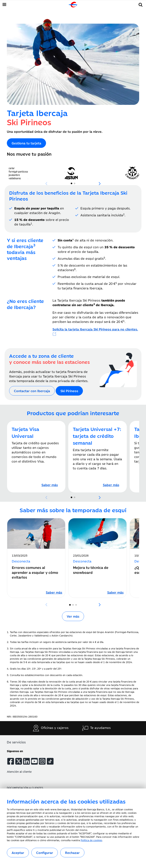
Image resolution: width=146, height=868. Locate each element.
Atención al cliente (19, 771)
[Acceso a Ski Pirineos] (95, 331)
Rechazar (72, 853)
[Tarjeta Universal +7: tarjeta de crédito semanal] (111, 485)
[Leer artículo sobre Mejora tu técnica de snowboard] (115, 592)
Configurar (45, 853)
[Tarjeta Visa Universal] (50, 485)
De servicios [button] (16, 742)
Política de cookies (91, 840)
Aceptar (18, 853)
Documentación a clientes (25, 788)
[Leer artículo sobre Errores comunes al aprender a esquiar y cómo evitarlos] (54, 592)
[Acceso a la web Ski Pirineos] (26, 143)
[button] (141, 4)
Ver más (73, 616)
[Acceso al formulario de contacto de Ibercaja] (32, 391)
